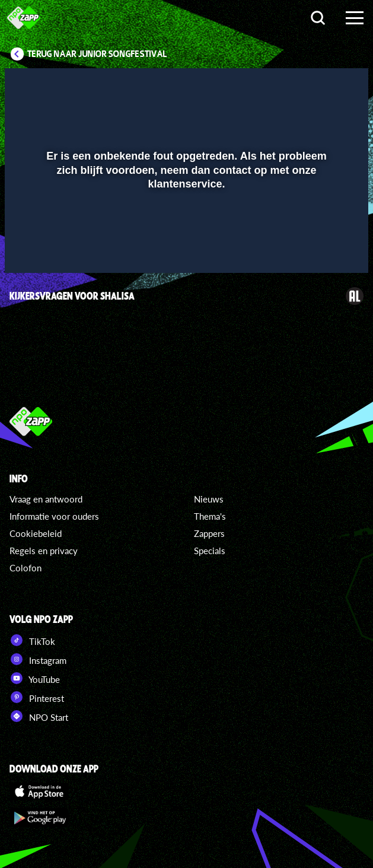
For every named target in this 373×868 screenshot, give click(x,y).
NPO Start (39, 716)
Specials (210, 551)
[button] (29, 247)
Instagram (38, 659)
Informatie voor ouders (54, 516)
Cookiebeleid (36, 533)
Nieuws (209, 499)
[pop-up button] (319, 247)
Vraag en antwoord (46, 499)
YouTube (35, 678)
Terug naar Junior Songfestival (97, 54)
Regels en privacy (44, 551)
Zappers (209, 533)
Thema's (210, 516)
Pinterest (37, 697)
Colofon (25, 568)
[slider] (185, 222)
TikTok (32, 640)
